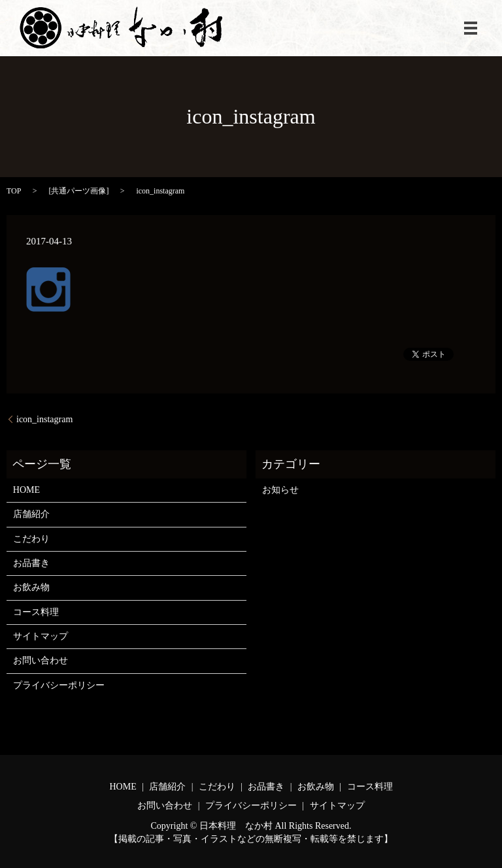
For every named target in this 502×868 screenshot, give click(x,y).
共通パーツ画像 (78, 191)
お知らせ (280, 490)
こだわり (31, 539)
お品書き (31, 563)
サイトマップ (41, 636)
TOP (14, 191)
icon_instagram (44, 419)
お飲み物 (31, 587)
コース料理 (36, 612)
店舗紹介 (31, 514)
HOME (26, 490)
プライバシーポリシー (59, 685)
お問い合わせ (41, 660)
